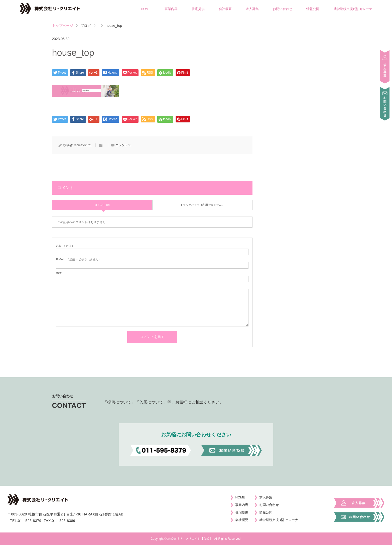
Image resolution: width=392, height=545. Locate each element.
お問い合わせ (283, 9)
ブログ (86, 26)
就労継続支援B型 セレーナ (353, 9)
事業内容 (171, 9)
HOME (146, 9)
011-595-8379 (30, 521)
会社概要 (225, 9)
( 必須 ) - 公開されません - (78, 259)
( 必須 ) (64, 246)
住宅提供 (198, 9)
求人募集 (252, 9)
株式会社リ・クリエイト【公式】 (190, 539)
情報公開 (313, 9)
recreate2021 (83, 145)
